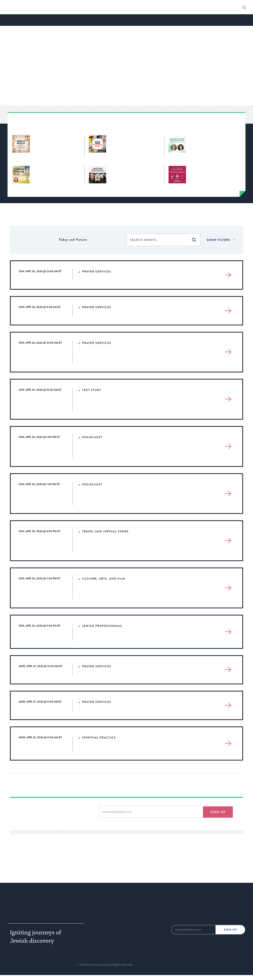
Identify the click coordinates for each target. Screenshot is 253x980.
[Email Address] (193, 930)
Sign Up (230, 930)
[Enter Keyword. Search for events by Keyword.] (157, 240)
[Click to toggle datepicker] (73, 240)
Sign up (218, 812)
